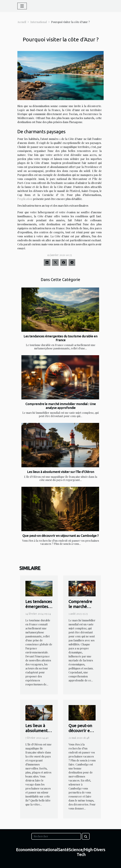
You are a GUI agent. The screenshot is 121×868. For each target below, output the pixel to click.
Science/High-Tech (81, 852)
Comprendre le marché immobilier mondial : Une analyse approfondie (61, 406)
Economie (25, 850)
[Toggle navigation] (22, 6)
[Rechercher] (56, 836)
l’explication (25, 199)
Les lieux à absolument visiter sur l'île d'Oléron (61, 472)
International (39, 22)
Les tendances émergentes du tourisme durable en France (60, 338)
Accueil (22, 22)
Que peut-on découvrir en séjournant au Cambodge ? (60, 536)
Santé (63, 850)
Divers (99, 850)
